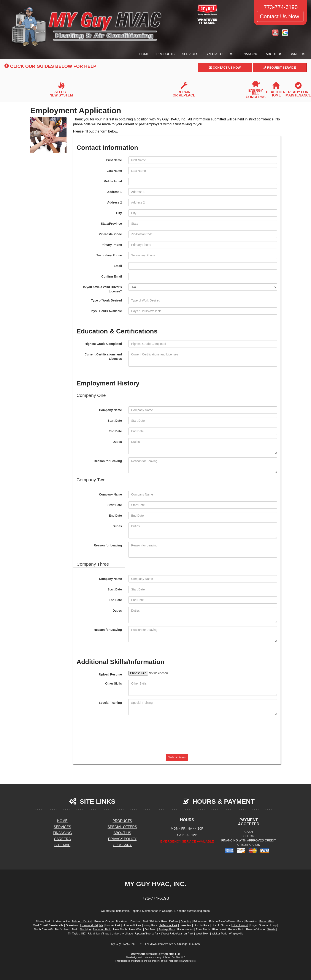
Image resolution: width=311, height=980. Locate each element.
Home (144, 54)
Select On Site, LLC (167, 954)
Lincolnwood (240, 925)
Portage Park (167, 929)
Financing (250, 54)
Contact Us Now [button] (280, 16)
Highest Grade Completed (103, 344)
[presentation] (177, 734)
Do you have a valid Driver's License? (102, 289)
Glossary (122, 845)
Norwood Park (102, 929)
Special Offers (219, 54)
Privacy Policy (122, 839)
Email (118, 266)
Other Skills (113, 683)
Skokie (271, 929)
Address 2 (115, 202)
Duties (117, 442)
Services (190, 54)
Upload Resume (110, 674)
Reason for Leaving (108, 461)
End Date (115, 431)
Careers (297, 54)
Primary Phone (111, 245)
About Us (274, 54)
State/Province (111, 224)
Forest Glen (267, 921)
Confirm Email (112, 276)
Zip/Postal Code (110, 234)
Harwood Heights (92, 925)
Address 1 (115, 192)
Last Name (114, 171)
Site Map (62, 845)
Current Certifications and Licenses (103, 357)
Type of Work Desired (107, 300)
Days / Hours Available (106, 311)
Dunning (186, 921)
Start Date (115, 421)
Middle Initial (113, 181)
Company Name (110, 410)
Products (165, 54)
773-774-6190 (156, 898)
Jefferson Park (168, 925)
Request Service (280, 68)
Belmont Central (82, 921)
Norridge (85, 929)
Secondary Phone (109, 255)
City (119, 213)
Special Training (110, 703)
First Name (114, 160)
